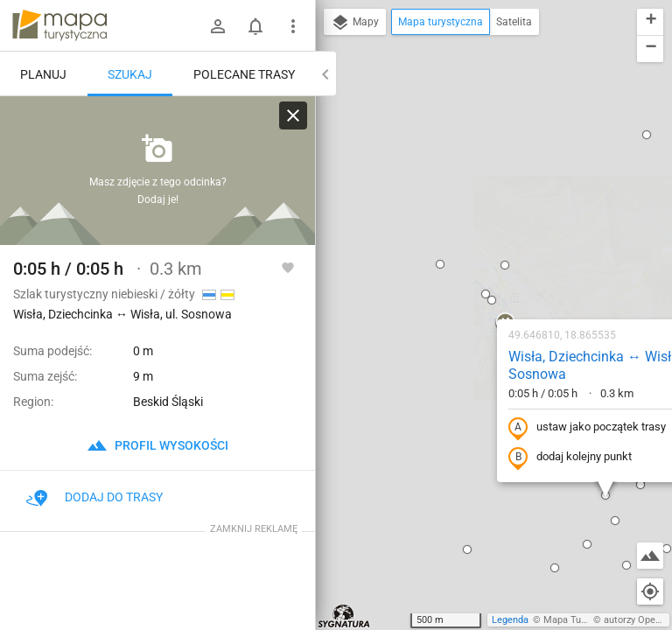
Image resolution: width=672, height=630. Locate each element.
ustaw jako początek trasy (475, 239)
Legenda (510, 620)
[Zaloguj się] (218, 26)
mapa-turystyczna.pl (59, 25)
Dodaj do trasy (94, 497)
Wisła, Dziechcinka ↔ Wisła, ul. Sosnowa (492, 177)
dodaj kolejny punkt (458, 269)
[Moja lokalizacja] (650, 591)
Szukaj (130, 74)
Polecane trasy (244, 74)
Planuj (43, 74)
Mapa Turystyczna (583, 620)
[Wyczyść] (293, 115)
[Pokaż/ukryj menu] (293, 26)
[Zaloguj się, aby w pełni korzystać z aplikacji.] (288, 267)
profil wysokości (157, 445)
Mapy (355, 23)
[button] (355, 360)
